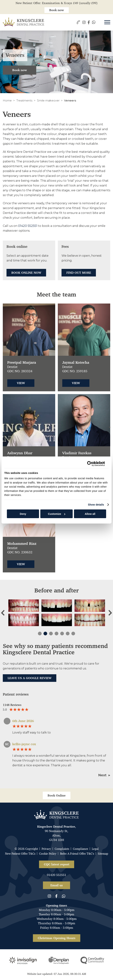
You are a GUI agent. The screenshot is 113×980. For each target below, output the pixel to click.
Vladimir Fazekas (77, 453)
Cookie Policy (48, 854)
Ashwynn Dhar (20, 453)
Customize (57, 514)
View (21, 383)
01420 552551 (28, 226)
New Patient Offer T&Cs (20, 854)
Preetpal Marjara (22, 362)
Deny (23, 514)
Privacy (46, 849)
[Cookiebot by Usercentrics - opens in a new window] (89, 464)
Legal (95, 849)
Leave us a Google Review (30, 678)
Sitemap (103, 854)
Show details (96, 505)
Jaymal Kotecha (76, 362)
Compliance (80, 849)
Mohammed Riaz (22, 544)
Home (7, 100)
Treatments (24, 100)
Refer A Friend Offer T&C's (77, 854)
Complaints (62, 849)
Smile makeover (48, 100)
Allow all (90, 514)
